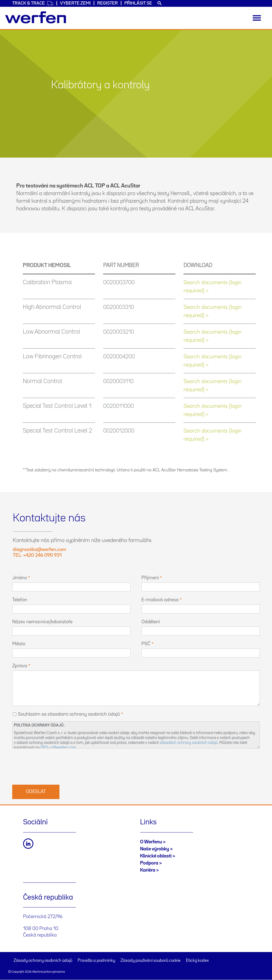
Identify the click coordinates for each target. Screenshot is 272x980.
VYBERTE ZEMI (75, 3)
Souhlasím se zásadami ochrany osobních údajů (69, 714)
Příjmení (150, 578)
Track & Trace (33, 3)
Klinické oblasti (156, 856)
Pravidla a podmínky (96, 961)
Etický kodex (197, 961)
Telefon (20, 600)
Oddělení (151, 622)
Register (107, 3)
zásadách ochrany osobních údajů (189, 743)
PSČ (146, 644)
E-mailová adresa (160, 600)
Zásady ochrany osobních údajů (43, 961)
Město (19, 644)
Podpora (149, 863)
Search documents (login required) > (213, 287)
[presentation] (53, 766)
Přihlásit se (138, 3)
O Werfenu (151, 842)
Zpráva (20, 666)
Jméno (20, 578)
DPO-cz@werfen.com (58, 748)
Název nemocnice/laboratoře (42, 622)
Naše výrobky (155, 849)
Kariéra (148, 870)
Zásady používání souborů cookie (151, 961)
